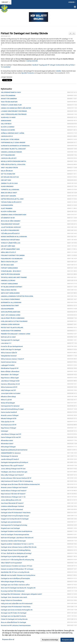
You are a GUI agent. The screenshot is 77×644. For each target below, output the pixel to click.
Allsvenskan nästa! (7, 440)
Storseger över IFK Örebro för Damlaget (14, 613)
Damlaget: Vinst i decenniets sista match (14, 597)
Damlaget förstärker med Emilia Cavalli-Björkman (17, 531)
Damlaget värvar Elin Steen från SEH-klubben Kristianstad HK (20, 484)
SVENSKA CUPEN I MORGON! (10, 324)
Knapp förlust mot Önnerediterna (11, 600)
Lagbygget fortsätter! (8, 365)
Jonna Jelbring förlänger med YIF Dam (13, 469)
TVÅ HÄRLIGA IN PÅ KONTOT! (10, 233)
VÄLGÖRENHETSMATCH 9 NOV (11, 92)
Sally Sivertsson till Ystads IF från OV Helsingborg (17, 481)
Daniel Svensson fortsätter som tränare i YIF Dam (17, 566)
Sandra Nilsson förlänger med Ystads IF (14, 491)
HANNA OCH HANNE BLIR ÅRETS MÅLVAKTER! (16, 108)
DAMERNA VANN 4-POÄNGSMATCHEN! (14, 215)
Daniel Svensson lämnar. (9, 362)
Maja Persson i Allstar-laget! (10, 378)
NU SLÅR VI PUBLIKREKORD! (10, 230)
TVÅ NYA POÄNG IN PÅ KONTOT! (11, 202)
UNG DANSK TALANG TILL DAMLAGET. (13, 149)
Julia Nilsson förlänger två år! (10, 381)
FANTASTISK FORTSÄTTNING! (10, 240)
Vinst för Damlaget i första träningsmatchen (15, 535)
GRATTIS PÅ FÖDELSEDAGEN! (10, 274)
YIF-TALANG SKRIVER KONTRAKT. (12, 287)
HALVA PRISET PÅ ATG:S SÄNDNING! (13, 318)
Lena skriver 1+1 (6, 343)
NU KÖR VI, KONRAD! (8, 127)
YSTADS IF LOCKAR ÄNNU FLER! (11, 105)
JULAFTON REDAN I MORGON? (11, 227)
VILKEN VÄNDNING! (7, 186)
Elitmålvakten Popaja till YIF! (10, 368)
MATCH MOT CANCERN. (9, 196)
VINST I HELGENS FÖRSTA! (9, 168)
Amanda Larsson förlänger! (10, 415)
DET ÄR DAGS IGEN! (7, 265)
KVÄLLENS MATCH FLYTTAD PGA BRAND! (14, 321)
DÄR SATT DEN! (6, 180)
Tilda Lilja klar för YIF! (8, 422)
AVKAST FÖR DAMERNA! (9, 99)
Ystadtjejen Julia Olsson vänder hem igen (14, 472)
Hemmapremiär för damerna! (10, 406)
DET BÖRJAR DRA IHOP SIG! (10, 177)
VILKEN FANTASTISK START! (10, 306)
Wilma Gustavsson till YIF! (9, 387)
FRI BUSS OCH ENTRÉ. (8, 130)
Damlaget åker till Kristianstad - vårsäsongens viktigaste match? (21, 594)
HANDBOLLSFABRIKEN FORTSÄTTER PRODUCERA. (17, 296)
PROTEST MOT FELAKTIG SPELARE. (12, 328)
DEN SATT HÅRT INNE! (8, 246)
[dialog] (38, 635)
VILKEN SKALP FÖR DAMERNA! (11, 331)
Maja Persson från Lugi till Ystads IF (12, 466)
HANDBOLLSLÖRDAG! (8, 281)
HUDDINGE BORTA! (7, 205)
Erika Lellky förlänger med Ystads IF (12, 475)
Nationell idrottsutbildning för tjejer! (12, 409)
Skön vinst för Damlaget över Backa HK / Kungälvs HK (18, 588)
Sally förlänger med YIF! (8, 390)
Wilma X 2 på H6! (6, 400)
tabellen (59, 71)
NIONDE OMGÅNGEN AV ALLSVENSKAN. (14, 237)
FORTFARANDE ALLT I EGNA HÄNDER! (13, 143)
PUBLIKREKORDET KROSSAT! (10, 224)
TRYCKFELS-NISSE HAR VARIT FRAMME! (14, 277)
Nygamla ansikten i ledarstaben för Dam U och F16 (17, 544)
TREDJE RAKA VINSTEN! (9, 290)
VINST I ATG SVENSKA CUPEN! (11, 315)
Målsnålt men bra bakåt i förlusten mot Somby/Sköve (18, 575)
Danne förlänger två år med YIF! (11, 437)
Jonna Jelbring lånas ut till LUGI (11, 500)
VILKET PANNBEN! (7, 208)
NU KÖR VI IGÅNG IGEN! (8, 212)
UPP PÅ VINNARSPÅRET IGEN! (10, 249)
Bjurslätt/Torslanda (28, 73)
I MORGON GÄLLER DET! (9, 158)
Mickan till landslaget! (8, 403)
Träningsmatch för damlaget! (10, 340)
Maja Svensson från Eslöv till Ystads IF (13, 494)
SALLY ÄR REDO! (6, 124)
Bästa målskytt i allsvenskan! (10, 371)
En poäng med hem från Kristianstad (13, 591)
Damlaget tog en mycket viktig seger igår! (14, 556)
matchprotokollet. (32, 61)
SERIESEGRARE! (6, 121)
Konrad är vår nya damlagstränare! (12, 346)
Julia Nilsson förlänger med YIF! (11, 434)
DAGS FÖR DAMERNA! (8, 95)
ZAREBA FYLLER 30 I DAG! (9, 183)
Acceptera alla (67, 640)
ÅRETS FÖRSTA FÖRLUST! (9, 262)
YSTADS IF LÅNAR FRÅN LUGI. (11, 243)
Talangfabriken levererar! (9, 356)
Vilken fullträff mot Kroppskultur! (11, 563)
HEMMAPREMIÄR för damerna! (11, 453)
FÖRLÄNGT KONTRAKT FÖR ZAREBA (13, 255)
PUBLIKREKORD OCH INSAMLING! (12, 259)
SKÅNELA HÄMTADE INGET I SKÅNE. (13, 133)
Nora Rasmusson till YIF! (9, 425)
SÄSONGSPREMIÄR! (7, 309)
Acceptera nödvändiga (50, 640)
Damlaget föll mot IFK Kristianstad (12, 509)
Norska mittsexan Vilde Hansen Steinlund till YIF (16, 478)
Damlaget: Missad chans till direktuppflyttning (16, 550)
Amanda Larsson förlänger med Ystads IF (14, 487)
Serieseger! (5, 431)
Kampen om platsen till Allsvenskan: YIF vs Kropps (17, 569)
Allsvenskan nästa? (7, 444)
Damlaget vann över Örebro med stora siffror (15, 585)
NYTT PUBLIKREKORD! (8, 155)
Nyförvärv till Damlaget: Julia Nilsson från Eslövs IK (17, 538)
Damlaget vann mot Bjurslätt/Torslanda (13, 616)
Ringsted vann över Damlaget (10, 528)
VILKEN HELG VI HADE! (8, 117)
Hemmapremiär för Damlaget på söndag (14, 525)
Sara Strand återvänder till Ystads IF (12, 503)
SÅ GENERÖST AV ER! (8, 218)
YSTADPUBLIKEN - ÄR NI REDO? (11, 271)
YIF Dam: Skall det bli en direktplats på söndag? (16, 553)
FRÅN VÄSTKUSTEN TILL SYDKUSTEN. (13, 164)
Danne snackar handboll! (9, 412)
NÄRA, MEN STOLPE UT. (9, 252)
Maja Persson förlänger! (9, 428)
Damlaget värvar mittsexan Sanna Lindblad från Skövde (19, 547)
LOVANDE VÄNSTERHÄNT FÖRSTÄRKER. (14, 111)
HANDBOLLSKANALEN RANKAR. (11, 152)
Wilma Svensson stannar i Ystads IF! (12, 359)
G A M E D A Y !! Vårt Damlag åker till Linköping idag (17, 560)
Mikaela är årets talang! (8, 397)
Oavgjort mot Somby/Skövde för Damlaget (15, 519)
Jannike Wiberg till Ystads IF (10, 459)
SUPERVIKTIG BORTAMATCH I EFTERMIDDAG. (15, 146)
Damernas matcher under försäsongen (13, 541)
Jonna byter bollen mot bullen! (11, 393)
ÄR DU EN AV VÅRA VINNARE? (11, 221)
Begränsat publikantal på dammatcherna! (14, 450)
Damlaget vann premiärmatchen (11, 522)
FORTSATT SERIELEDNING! (9, 268)
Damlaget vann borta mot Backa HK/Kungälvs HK (17, 610)
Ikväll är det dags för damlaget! (11, 349)
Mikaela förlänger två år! (9, 418)
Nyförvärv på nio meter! (8, 337)
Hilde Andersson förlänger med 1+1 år (13, 497)
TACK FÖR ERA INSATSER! (9, 102)
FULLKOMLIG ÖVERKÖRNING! (10, 299)
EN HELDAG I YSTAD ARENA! (10, 139)
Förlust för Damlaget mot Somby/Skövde (24, 33)
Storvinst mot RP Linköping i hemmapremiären (16, 625)
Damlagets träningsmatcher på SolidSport (14, 462)
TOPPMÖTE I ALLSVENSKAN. (10, 190)
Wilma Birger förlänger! (8, 447)
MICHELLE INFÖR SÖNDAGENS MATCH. (14, 161)
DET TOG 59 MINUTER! (8, 174)
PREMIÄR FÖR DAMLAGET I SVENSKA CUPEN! (16, 334)
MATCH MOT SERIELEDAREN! (10, 293)
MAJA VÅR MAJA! (7, 171)
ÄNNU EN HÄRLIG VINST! (9, 193)
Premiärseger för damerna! (9, 456)
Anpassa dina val (8, 639)
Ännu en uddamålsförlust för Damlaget (13, 622)
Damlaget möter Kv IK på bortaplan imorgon (15, 516)
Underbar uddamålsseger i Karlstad (12, 506)
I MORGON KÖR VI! (7, 136)
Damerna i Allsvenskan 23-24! (10, 384)
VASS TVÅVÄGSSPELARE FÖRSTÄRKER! (14, 114)
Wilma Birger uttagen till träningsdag (13, 582)
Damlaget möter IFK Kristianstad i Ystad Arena (16, 513)
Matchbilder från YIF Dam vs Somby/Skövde (15, 572)
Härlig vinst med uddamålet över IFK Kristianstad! (17, 604)
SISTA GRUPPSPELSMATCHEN (11, 312)
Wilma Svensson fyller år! (9, 353)
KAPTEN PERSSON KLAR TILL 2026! (12, 199)
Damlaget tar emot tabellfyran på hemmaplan (15, 578)
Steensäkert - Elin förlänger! (10, 375)
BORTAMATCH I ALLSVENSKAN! (11, 302)
